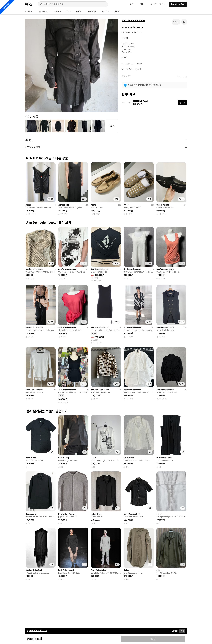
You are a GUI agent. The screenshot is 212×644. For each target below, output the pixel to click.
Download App (178, 4)
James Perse (64, 205)
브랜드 (79, 11)
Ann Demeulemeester (134, 20)
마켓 (132, 4)
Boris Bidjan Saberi (164, 458)
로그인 (163, 4)
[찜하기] (176, 22)
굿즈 (68, 11)
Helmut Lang (31, 458)
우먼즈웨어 (44, 11)
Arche (93, 205)
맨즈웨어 (29, 11)
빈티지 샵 (106, 11)
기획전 (117, 11)
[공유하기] (184, 22)
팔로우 (182, 103)
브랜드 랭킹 (93, 11)
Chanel (28, 205)
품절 (153, 639)
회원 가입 (153, 4)
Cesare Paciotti (163, 205)
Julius (93, 458)
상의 (129, 76)
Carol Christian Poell (132, 514)
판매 (141, 4)
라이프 (57, 11)
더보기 (111, 126)
